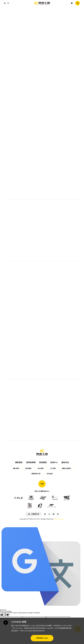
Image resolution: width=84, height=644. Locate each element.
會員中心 (54, 462)
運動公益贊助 (66, 468)
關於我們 (16, 468)
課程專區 (19, 462)
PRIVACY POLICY (59, 519)
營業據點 (43, 462)
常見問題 (28, 468)
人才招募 (53, 468)
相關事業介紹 (36, 474)
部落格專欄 (31, 462)
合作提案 (41, 468)
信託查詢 (50, 474)
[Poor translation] (7, 615)
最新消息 (65, 462)
